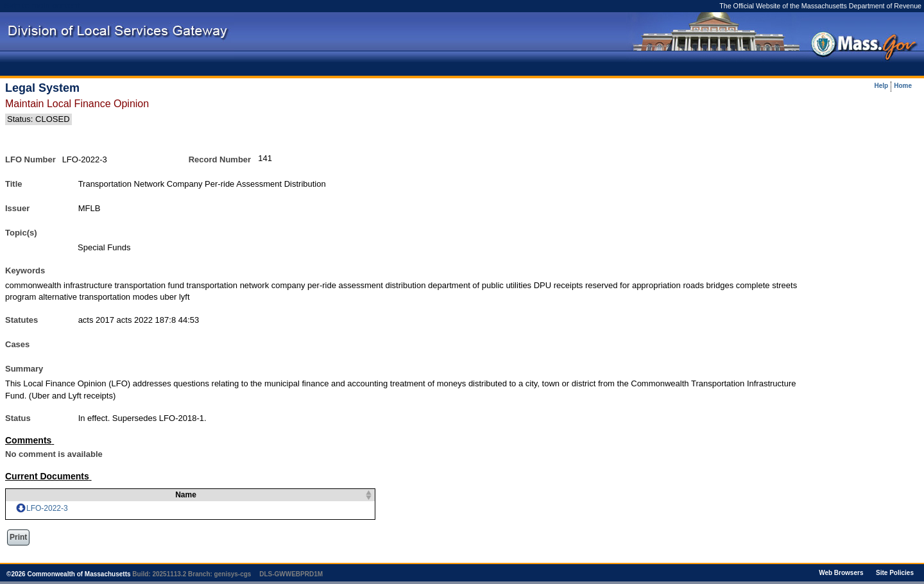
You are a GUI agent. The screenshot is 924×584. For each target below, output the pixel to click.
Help (882, 86)
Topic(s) (21, 233)
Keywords (25, 271)
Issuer (17, 208)
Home (903, 86)
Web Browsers (841, 573)
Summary (24, 369)
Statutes (21, 320)
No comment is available (54, 454)
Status (18, 418)
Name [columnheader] (178, 495)
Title (14, 184)
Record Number (220, 159)
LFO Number (30, 159)
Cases (17, 344)
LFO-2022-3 (47, 508)
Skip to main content (42, 5)
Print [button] (18, 537)
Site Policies (895, 573)
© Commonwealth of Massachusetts (69, 574)
